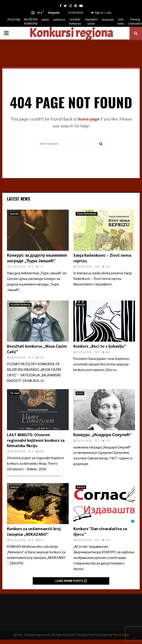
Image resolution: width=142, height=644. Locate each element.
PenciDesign (121, 635)
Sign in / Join (101, 13)
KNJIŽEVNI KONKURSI (31, 22)
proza (80, 393)
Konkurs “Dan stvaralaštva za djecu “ (100, 532)
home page (89, 119)
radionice (59, 20)
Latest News (18, 199)
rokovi (45, 20)
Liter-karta (121, 22)
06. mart (15, 393)
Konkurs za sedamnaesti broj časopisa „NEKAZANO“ (34, 532)
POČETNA (14, 20)
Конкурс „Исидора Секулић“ (102, 435)
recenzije (108, 20)
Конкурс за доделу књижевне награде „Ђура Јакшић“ (37, 258)
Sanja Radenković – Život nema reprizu (102, 258)
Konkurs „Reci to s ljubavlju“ (100, 346)
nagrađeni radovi (91, 22)
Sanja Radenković (87, 214)
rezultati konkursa (75, 22)
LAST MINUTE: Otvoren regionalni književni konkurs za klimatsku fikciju (36, 441)
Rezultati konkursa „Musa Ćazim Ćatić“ (37, 349)
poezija (15, 214)
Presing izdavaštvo (135, 22)
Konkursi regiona (71, 33)
